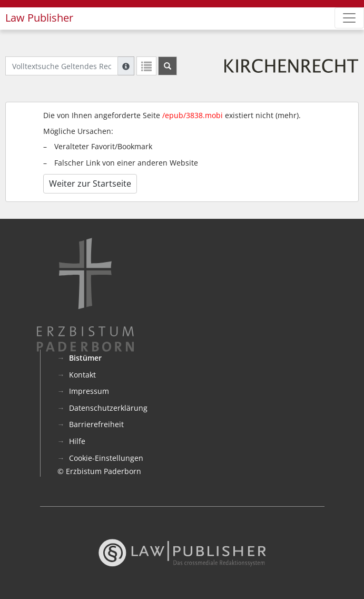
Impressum (89, 391)
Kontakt (82, 375)
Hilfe (77, 441)
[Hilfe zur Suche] (126, 66)
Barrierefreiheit (96, 424)
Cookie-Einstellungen (106, 458)
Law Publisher (39, 18)
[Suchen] (168, 66)
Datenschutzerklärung (108, 408)
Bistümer (85, 358)
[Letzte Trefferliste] (146, 66)
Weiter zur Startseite (90, 183)
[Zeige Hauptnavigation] (349, 18)
